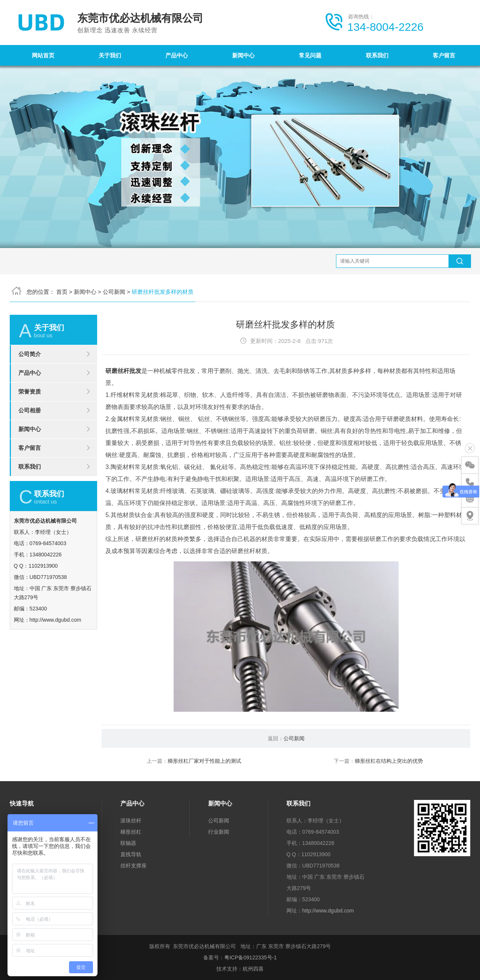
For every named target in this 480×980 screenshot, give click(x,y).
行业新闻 (219, 832)
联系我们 (377, 55)
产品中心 (177, 55)
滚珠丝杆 (131, 821)
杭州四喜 (253, 969)
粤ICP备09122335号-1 (250, 957)
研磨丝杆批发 (123, 402)
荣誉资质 (30, 423)
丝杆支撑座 (133, 866)
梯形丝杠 (131, 832)
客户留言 (444, 55)
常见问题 (310, 55)
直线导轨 (131, 854)
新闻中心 (243, 55)
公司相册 (30, 441)
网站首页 (43, 55)
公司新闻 (114, 261)
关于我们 (110, 55)
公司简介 (30, 385)
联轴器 (128, 843)
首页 (62, 261)
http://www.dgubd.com (328, 911)
